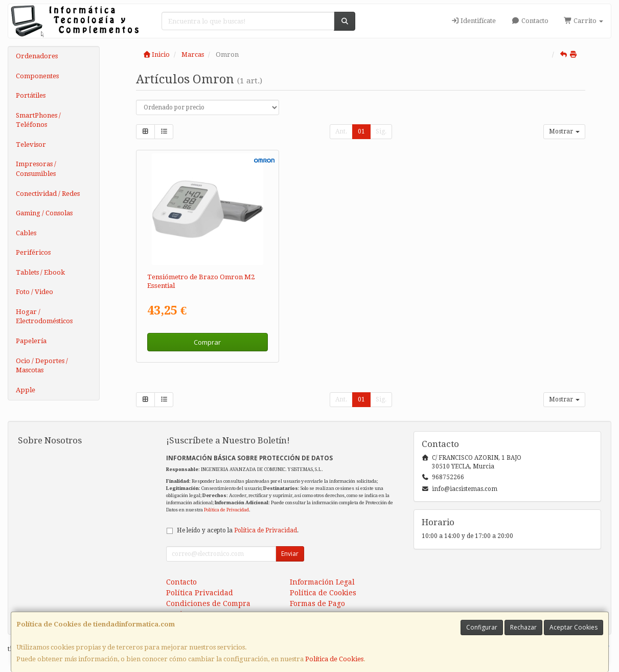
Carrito (583, 21)
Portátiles (31, 95)
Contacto (530, 21)
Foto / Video (35, 292)
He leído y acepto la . (238, 530)
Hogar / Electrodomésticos (44, 317)
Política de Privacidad (226, 510)
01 (361, 131)
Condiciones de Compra (208, 603)
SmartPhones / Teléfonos (38, 120)
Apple (26, 390)
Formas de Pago (317, 603)
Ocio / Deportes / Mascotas (42, 366)
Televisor (31, 144)
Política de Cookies (334, 659)
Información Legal (322, 582)
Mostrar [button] (564, 131)
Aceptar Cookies (574, 627)
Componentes (37, 76)
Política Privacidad (200, 593)
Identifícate (473, 21)
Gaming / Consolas (44, 213)
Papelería (31, 341)
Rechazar (523, 627)
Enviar (290, 554)
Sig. (381, 131)
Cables (26, 233)
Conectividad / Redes (48, 194)
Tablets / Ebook (40, 272)
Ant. (341, 131)
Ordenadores (37, 56)
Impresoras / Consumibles (36, 169)
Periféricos (33, 252)
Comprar (207, 342)
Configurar (482, 627)
